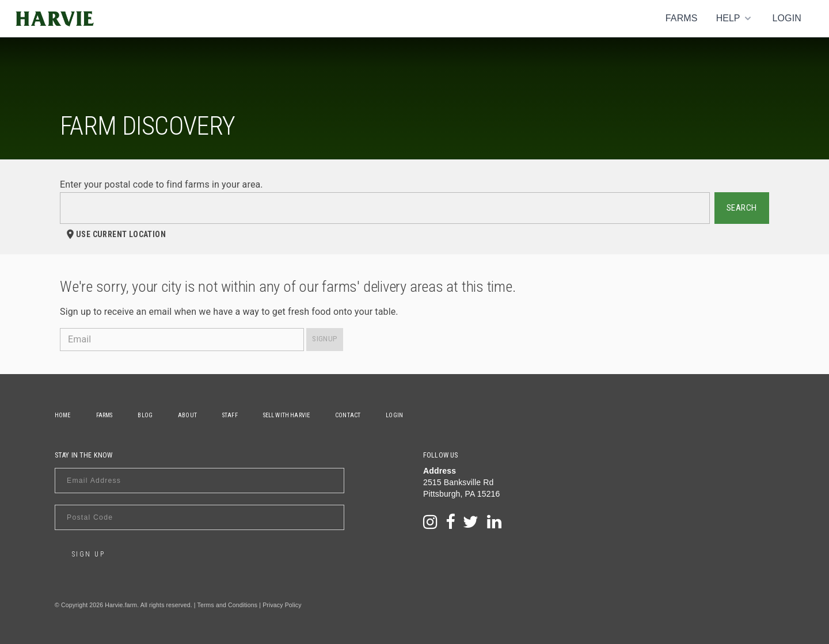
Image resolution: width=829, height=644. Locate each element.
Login (787, 18)
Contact (348, 415)
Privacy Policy (282, 605)
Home (63, 415)
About (187, 415)
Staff (230, 415)
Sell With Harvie (286, 415)
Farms (682, 18)
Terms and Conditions (228, 605)
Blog (145, 415)
